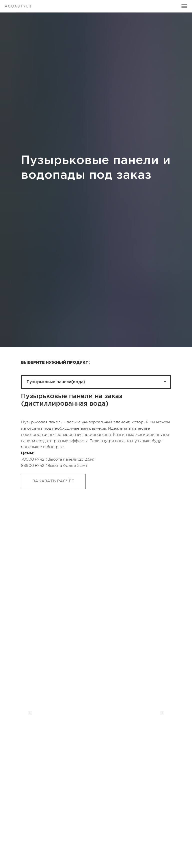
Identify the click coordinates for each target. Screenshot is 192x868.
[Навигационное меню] (184, 6)
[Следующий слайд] (162, 686)
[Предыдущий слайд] (30, 686)
